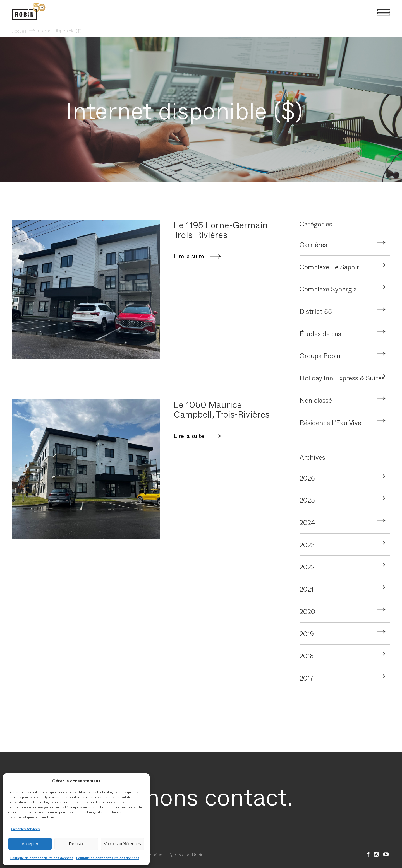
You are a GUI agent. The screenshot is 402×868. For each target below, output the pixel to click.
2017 (307, 678)
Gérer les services (25, 829)
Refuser (76, 844)
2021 (307, 589)
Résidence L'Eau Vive (330, 422)
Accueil (19, 31)
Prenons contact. (201, 796)
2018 (307, 655)
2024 (307, 522)
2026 (307, 478)
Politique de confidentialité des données (42, 858)
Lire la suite (189, 256)
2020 (307, 611)
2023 (307, 544)
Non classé (316, 400)
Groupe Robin (320, 355)
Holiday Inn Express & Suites (342, 378)
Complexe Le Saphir (330, 267)
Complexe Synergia (328, 289)
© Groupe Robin (186, 854)
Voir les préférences (122, 844)
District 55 (316, 311)
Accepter (30, 844)
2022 (307, 566)
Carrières (313, 244)
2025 (307, 500)
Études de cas (320, 333)
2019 (307, 633)
